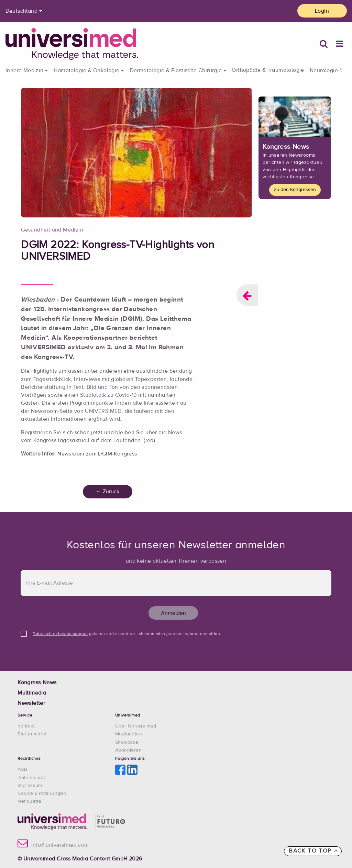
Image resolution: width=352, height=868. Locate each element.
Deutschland (21, 11)
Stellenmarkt (32, 734)
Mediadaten (129, 734)
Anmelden (173, 613)
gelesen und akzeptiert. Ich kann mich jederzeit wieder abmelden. (127, 634)
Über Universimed (136, 726)
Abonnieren (128, 750)
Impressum (30, 786)
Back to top (313, 851)
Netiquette (29, 801)
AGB (22, 769)
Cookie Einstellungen (42, 793)
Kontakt (26, 726)
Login (322, 11)
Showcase (127, 742)
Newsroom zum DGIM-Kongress (97, 454)
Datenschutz (32, 778)
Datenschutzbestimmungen (60, 634)
